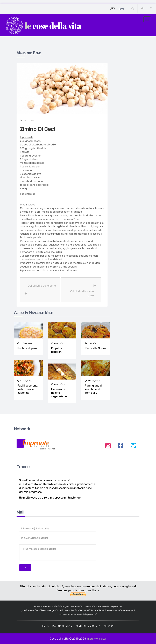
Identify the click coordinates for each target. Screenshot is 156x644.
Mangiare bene (62, 626)
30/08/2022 (93, 381)
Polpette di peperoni (58, 350)
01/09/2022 (92, 343)
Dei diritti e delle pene (42, 286)
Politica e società (88, 626)
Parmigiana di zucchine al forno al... (94, 389)
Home (46, 626)
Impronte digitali (96, 638)
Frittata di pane (27, 348)
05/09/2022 (59, 384)
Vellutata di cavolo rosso (82, 293)
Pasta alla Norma (96, 348)
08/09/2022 (59, 343)
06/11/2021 (27, 121)
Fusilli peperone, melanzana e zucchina (28, 389)
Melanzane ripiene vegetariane (59, 393)
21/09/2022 (25, 343)
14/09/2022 (25, 381)
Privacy (109, 626)
